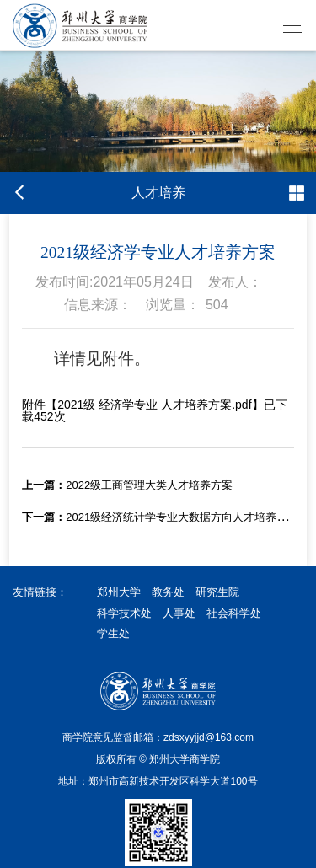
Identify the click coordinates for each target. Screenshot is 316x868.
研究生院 (217, 592)
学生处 (113, 633)
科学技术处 (124, 613)
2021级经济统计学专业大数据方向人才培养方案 (160, 517)
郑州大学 (119, 592)
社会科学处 (234, 613)
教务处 (168, 592)
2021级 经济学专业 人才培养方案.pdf (154, 405)
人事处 (179, 613)
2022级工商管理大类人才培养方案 (127, 485)
